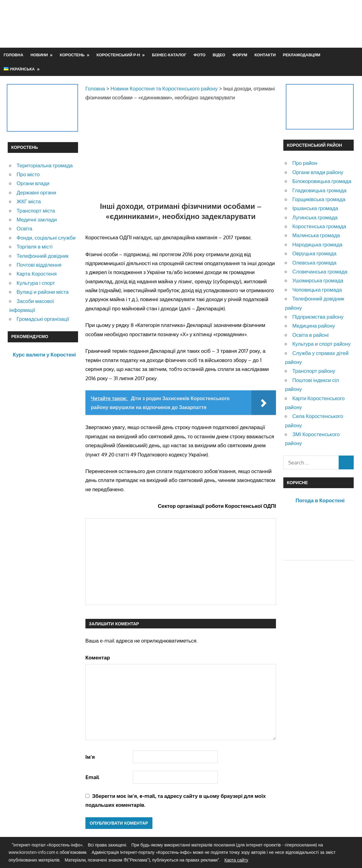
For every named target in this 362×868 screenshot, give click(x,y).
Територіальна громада (45, 165)
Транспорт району (314, 371)
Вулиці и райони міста (43, 292)
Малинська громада (316, 235)
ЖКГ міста (29, 201)
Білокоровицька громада (322, 181)
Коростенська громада (319, 226)
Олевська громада (314, 263)
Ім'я (90, 757)
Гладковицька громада (319, 190)
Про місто (28, 174)
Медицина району (314, 326)
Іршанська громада (315, 208)
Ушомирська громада (318, 280)
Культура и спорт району (321, 344)
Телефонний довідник (43, 256)
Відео (219, 55)
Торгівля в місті (35, 247)
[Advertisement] (242, 24)
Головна (14, 55)
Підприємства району (318, 317)
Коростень (72, 55)
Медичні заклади (37, 219)
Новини (39, 55)
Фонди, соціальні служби (46, 238)
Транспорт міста (36, 211)
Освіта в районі (310, 335)
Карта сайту (236, 860)
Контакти (265, 55)
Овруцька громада (314, 253)
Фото (200, 55)
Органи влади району (318, 172)
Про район (305, 163)
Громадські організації (43, 319)
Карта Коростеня (37, 274)
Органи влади (33, 183)
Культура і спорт (36, 283)
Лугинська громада (315, 217)
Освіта (24, 228)
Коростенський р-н (118, 55)
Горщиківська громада (319, 199)
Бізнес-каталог (169, 55)
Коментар (98, 657)
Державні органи (36, 192)
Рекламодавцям (302, 55)
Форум (240, 55)
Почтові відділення (39, 265)
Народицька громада (317, 244)
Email (92, 777)
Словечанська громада (320, 271)
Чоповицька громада (317, 290)
